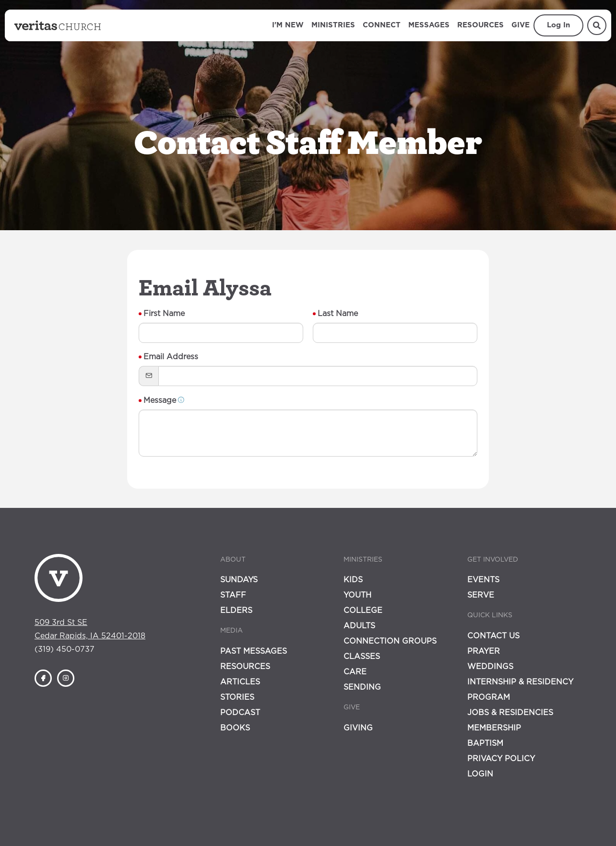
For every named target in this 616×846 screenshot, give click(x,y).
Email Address (171, 357)
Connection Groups (390, 641)
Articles (240, 682)
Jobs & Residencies (510, 713)
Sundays (239, 580)
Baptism (485, 743)
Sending (362, 687)
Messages (429, 25)
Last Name (338, 314)
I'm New (288, 25)
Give (521, 25)
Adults (359, 626)
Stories (237, 697)
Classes (362, 657)
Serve (481, 595)
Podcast (240, 713)
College (363, 611)
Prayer (484, 651)
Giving (358, 728)
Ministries (333, 25)
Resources (480, 25)
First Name (164, 314)
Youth (357, 595)
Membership (494, 728)
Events (483, 580)
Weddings (490, 667)
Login (480, 774)
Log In (558, 25)
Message (164, 400)
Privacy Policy (501, 759)
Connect (382, 25)
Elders (236, 611)
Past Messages (254, 651)
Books (235, 728)
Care (355, 672)
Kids (353, 580)
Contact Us (493, 636)
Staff (233, 595)
